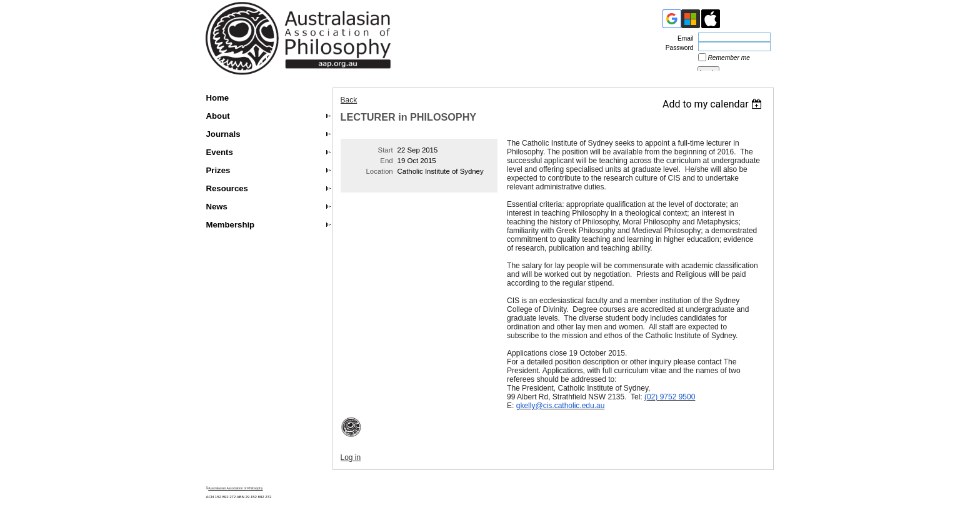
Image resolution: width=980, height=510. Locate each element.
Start (386, 150)
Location (380, 171)
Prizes (218, 170)
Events (220, 152)
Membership (231, 225)
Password (677, 48)
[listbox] (714, 104)
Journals (223, 134)
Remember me (729, 58)
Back (349, 100)
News (217, 207)
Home (218, 98)
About (218, 116)
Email (683, 38)
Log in (351, 457)
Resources (227, 188)
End (386, 161)
